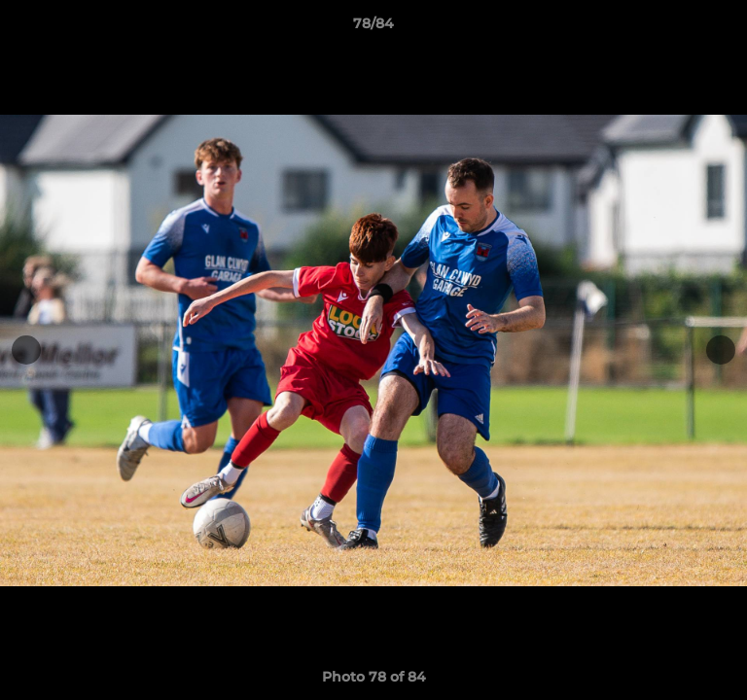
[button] (724, 28)
